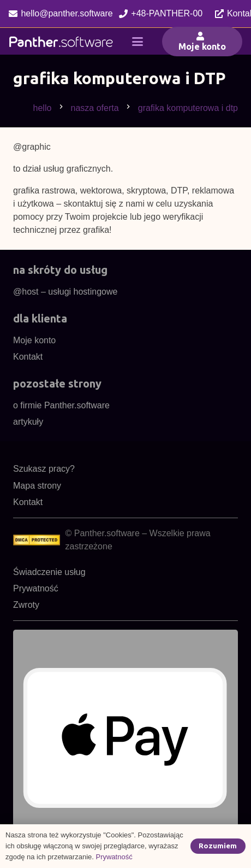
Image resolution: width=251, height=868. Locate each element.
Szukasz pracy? (44, 469)
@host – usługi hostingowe (65, 292)
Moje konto (34, 340)
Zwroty (26, 605)
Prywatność (36, 588)
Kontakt (28, 357)
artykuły (28, 422)
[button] (138, 42)
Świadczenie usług (49, 572)
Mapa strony (37, 486)
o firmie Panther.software (61, 405)
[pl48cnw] (61, 42)
